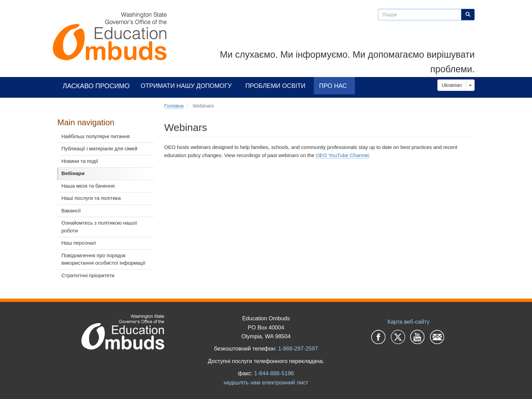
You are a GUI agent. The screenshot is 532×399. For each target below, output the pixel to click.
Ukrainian (452, 85)
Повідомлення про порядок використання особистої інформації (103, 259)
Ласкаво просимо (96, 86)
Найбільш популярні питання (96, 136)
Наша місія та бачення (88, 186)
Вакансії (71, 211)
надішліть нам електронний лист (266, 382)
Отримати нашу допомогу (186, 86)
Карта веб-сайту (408, 322)
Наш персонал (79, 243)
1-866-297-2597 (298, 348)
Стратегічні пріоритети (88, 275)
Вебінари (73, 173)
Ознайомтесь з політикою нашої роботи (99, 227)
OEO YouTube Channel (342, 155)
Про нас (333, 86)
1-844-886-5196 (274, 373)
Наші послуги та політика (91, 198)
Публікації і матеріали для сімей (99, 148)
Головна (174, 106)
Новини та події (80, 161)
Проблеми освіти (275, 86)
